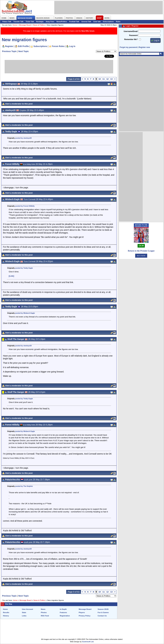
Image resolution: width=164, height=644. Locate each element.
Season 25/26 (103, 609)
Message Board (25, 25)
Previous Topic (9, 51)
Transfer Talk (18, 22)
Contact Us (102, 616)
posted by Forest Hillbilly (25, 206)
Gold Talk (97, 22)
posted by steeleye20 (23, 138)
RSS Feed (45, 616)
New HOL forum (88, 31)
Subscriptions (108, 22)
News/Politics (62, 22)
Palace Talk (7, 22)
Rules (118, 22)
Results (6, 612)
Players (82, 612)
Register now (144, 47)
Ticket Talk (30, 22)
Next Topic (24, 51)
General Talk (86, 22)
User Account (27, 609)
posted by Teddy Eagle (24, 268)
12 (107, 79)
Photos (44, 612)
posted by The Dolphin (24, 486)
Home (15, 25)
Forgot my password (129, 47)
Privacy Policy (85, 616)
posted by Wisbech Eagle (25, 313)
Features (63, 612)
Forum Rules (58, 46)
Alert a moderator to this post (19, 104)
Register (9, 46)
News (43, 609)
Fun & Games (103, 612)
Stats (24, 612)
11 (104, 79)
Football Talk (74, 22)
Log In (72, 46)
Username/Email (131, 31)
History (6, 616)
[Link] (11, 276)
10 (100, 79)
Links (24, 616)
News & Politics (39, 25)
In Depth (63, 609)
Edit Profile (23, 46)
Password (133, 35)
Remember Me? (131, 39)
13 (111, 79)
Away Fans (50, 22)
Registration (65, 616)
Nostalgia (40, 22)
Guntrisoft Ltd (88, 642)
